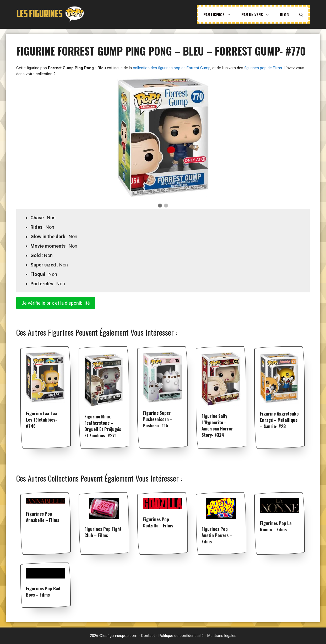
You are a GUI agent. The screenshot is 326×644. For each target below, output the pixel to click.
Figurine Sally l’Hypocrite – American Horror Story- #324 (217, 425)
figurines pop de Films (263, 68)
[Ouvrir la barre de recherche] (301, 14)
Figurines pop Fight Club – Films (103, 532)
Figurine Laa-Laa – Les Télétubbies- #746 (43, 420)
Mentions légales (222, 636)
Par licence (220, 14)
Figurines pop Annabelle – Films (43, 517)
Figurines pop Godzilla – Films (158, 522)
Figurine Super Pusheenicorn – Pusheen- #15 (158, 419)
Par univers (258, 14)
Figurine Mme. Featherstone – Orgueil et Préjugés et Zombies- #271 (103, 426)
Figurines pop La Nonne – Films (276, 526)
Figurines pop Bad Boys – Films (43, 591)
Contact (148, 636)
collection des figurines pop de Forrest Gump (172, 68)
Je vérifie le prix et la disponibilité (56, 303)
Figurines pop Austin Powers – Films (217, 535)
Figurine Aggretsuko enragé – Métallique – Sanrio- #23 (279, 420)
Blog (284, 14)
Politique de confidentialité (181, 636)
